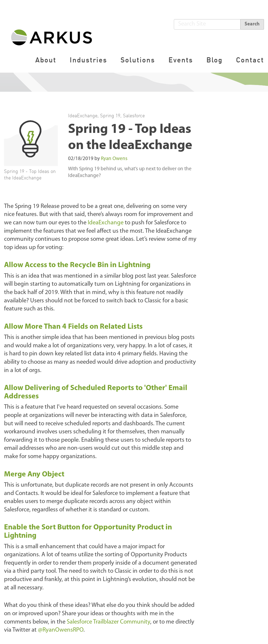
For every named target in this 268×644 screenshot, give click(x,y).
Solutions (138, 60)
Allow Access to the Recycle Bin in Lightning (77, 265)
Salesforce (134, 115)
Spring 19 (110, 115)
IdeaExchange (83, 115)
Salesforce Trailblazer (108, 622)
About (46, 60)
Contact (250, 60)
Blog (214, 60)
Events (181, 60)
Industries (88, 60)
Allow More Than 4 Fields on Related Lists (73, 327)
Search (252, 24)
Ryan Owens (114, 159)
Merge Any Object (34, 475)
